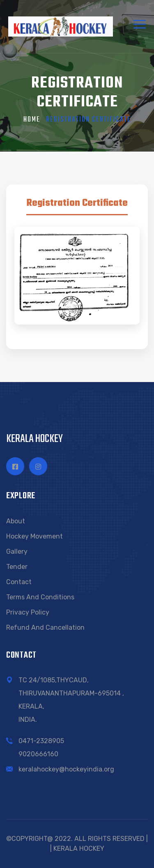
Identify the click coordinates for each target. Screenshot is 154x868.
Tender (17, 567)
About (16, 521)
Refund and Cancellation (45, 627)
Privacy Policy (28, 612)
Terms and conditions (40, 597)
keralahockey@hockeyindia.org (66, 769)
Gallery (17, 551)
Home (32, 120)
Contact (19, 582)
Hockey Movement (34, 536)
